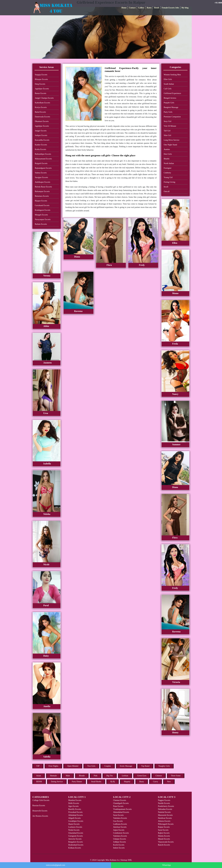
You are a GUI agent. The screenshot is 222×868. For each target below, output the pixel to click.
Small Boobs (96, 782)
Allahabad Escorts (75, 815)
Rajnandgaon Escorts (43, 168)
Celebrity (167, 173)
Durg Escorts (40, 84)
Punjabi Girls (169, 103)
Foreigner (167, 168)
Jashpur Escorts (41, 135)
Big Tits (110, 776)
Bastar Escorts (40, 93)
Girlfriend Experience (172, 93)
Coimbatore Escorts (121, 833)
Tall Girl (167, 131)
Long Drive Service (171, 140)
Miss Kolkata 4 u (112, 860)
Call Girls (168, 89)
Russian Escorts (39, 806)
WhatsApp (166, 865)
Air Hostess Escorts (40, 816)
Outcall (167, 191)
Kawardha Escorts (42, 140)
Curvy (156, 782)
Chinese (159, 776)
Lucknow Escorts (75, 827)
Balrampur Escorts (42, 191)
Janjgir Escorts (41, 131)
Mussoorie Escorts (165, 815)
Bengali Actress (170, 98)
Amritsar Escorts (120, 827)
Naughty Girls (164, 766)
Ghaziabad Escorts (76, 833)
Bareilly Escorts (75, 809)
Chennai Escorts (120, 800)
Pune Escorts (118, 806)
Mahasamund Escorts (43, 159)
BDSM (39, 782)
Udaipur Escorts (120, 839)
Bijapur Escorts (41, 201)
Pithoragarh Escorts (166, 824)
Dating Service (57, 782)
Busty (142, 782)
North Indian (169, 163)
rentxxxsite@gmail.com (56, 865)
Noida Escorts (74, 830)
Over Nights (53, 766)
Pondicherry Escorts (166, 806)
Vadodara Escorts (120, 818)
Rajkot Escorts (164, 833)
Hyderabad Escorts (76, 845)
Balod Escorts (40, 112)
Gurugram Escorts (75, 836)
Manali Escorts (164, 839)
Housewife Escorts (40, 811)
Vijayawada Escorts (166, 842)
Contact (132, 8)
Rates (149, 8)
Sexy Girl (167, 121)
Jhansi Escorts (74, 824)
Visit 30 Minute (170, 126)
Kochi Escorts (119, 845)
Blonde (82, 776)
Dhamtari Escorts (42, 121)
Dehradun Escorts (165, 809)
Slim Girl (167, 135)
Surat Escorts (118, 815)
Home (124, 8)
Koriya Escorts (41, 107)
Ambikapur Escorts (42, 182)
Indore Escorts (119, 848)
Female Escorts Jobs (170, 8)
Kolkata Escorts (75, 848)
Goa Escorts (118, 821)
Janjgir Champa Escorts (44, 98)
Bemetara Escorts (42, 196)
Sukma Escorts (41, 173)
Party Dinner (77, 782)
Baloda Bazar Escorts (43, 187)
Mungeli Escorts (41, 215)
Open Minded (73, 766)
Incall (166, 187)
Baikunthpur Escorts (43, 154)
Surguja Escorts (41, 75)
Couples (108, 766)
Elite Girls (168, 79)
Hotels (157, 8)
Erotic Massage (126, 766)
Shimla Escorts (164, 836)
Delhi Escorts (74, 803)
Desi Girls (168, 154)
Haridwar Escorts (165, 818)
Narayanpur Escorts (43, 219)
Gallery (141, 8)
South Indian (169, 84)
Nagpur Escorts (164, 800)
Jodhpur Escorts (119, 842)
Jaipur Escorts (119, 830)
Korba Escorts (40, 149)
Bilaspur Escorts (41, 79)
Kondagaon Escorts (43, 210)
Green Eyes (142, 776)
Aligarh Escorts (74, 818)
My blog (185, 8)
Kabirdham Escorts (42, 103)
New (169, 782)
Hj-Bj (113, 782)
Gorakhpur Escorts (76, 821)
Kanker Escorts (41, 145)
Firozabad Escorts (75, 812)
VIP (38, 766)
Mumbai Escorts (75, 800)
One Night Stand (170, 145)
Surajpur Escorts (41, 177)
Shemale (53, 776)
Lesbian (125, 776)
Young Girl (168, 177)
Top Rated (145, 766)
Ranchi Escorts (164, 845)
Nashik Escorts (164, 803)
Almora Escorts (164, 821)
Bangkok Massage (171, 107)
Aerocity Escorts (75, 839)
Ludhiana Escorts (120, 824)
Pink (96, 776)
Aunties (167, 149)
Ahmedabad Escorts (121, 812)
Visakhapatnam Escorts (122, 809)
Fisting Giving (169, 182)
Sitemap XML (126, 860)
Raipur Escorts (164, 827)
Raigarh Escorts (41, 163)
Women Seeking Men (172, 75)
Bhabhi (166, 159)
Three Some (176, 776)
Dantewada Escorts (42, 117)
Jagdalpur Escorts (42, 89)
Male (68, 776)
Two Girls (91, 766)
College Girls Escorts (41, 800)
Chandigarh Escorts (121, 803)
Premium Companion (172, 117)
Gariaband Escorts (42, 205)
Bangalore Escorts (75, 842)
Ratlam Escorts (41, 224)
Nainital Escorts (164, 812)
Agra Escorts (73, 806)
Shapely (127, 782)
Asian (39, 776)
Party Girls (168, 112)
